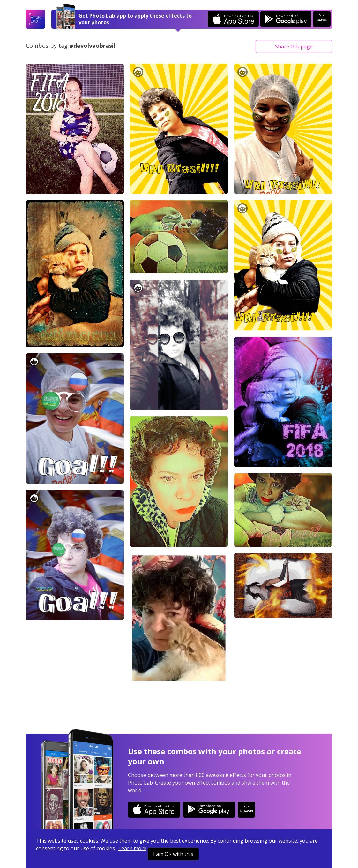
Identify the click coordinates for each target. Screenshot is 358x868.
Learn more (132, 848)
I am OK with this (173, 854)
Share (294, 47)
